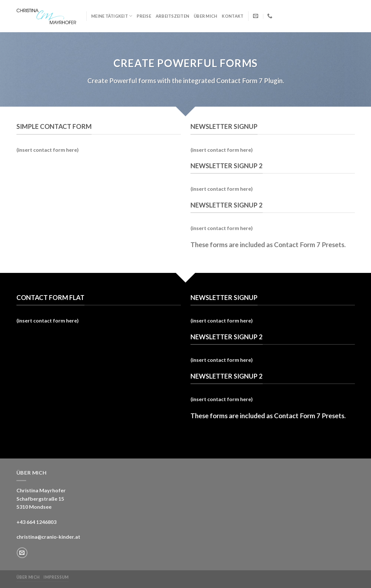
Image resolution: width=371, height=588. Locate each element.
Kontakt (233, 16)
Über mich (205, 16)
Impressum (56, 577)
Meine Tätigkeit (112, 16)
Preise (144, 16)
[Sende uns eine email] (22, 553)
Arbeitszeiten (172, 16)
